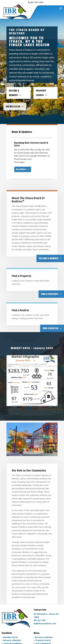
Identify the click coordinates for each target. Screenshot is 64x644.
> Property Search (42, 640)
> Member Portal (10, 637)
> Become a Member (11, 640)
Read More (21, 170)
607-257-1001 (40, 620)
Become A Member (14, 93)
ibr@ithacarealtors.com (45, 623)
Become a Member (44, 637)
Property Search (41, 93)
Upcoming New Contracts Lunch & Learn (31, 145)
